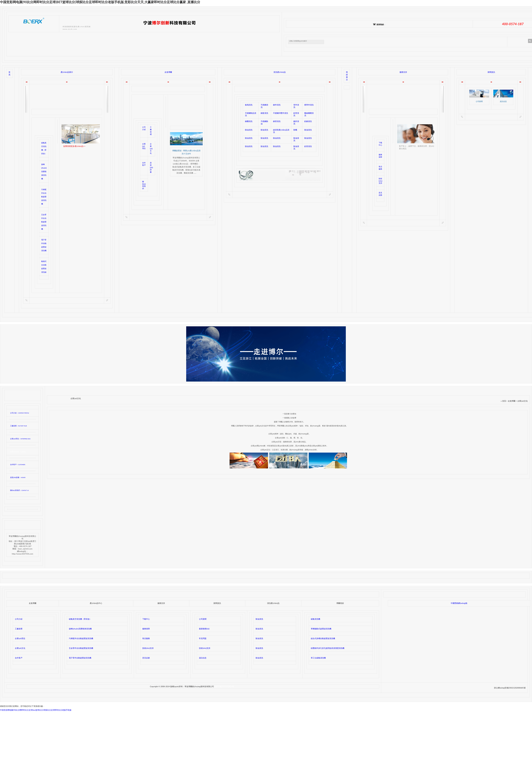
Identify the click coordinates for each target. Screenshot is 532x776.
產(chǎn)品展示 (67, 72)
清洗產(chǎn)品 (280, 72)
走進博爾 (168, 72)
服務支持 (403, 72)
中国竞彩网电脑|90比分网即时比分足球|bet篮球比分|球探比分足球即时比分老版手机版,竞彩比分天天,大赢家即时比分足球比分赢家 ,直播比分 (100, 2)
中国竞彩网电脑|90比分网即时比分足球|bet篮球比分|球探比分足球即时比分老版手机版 (36, 710)
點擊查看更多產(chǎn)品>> (74, 146)
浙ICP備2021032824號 (224, 686)
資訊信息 (503, 101)
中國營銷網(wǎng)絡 (459, 603)
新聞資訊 (491, 72)
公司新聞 (479, 101)
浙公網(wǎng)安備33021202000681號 (510, 688)
